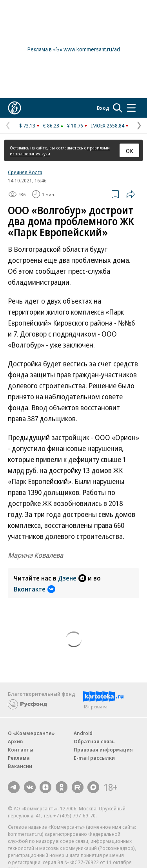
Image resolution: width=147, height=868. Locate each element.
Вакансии (20, 766)
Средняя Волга (25, 172)
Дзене (72, 578)
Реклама (19, 758)
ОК (130, 151)
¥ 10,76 (75, 126)
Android (83, 733)
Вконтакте (34, 589)
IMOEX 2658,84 (108, 126)
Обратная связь (94, 741)
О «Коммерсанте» (31, 733)
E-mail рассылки (94, 758)
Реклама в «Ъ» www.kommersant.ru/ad (74, 49)
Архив (15, 741)
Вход (103, 108)
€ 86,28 (51, 126)
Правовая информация (103, 750)
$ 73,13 (27, 126)
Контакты (21, 750)
